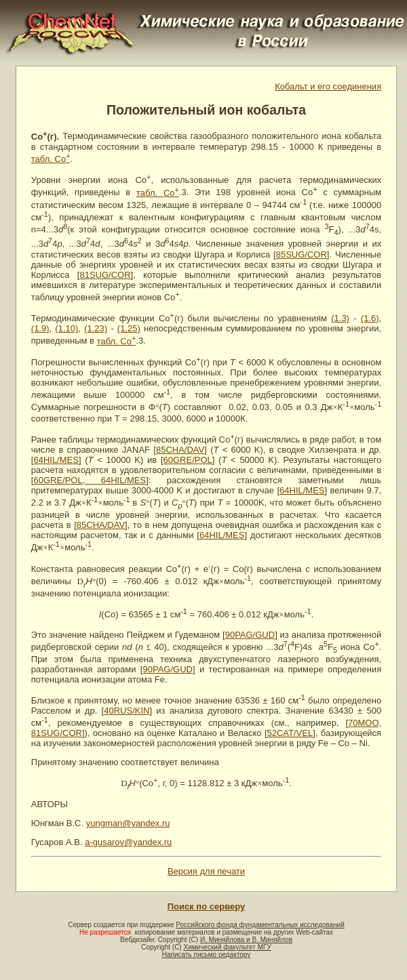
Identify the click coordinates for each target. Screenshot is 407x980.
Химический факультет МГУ (227, 947)
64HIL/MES (56, 460)
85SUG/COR (302, 254)
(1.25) (129, 328)
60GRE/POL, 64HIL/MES (90, 480)
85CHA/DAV (180, 450)
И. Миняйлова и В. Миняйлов (246, 940)
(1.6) (370, 318)
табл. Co (51, 159)
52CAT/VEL (290, 733)
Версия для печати (206, 871)
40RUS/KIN (127, 711)
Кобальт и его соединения (328, 86)
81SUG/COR (105, 275)
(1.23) (96, 328)
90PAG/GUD (250, 635)
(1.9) (40, 328)
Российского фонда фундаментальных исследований (260, 925)
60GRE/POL (188, 460)
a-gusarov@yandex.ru (128, 842)
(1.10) (66, 328)
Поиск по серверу (206, 906)
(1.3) (340, 318)
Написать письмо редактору (206, 955)
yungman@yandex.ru (128, 823)
